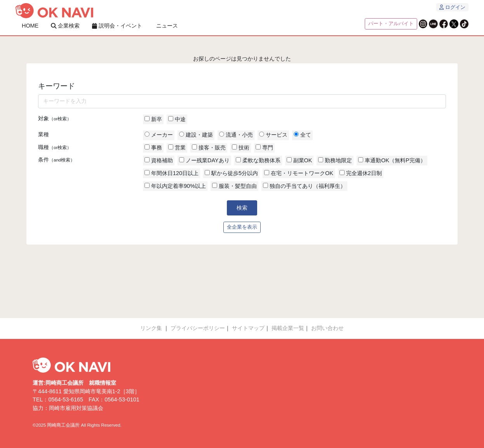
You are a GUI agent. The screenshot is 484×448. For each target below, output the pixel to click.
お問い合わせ (327, 328)
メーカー (159, 135)
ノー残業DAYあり (204, 160)
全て (302, 135)
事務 (153, 148)
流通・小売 (236, 135)
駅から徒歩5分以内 (231, 173)
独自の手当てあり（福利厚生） (304, 186)
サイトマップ (248, 328)
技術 (241, 148)
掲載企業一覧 (288, 328)
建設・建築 (196, 135)
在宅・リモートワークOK (299, 173)
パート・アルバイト (391, 24)
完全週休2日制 (361, 173)
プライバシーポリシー (198, 328)
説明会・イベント (117, 26)
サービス (273, 135)
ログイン (452, 7)
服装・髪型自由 (234, 186)
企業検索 (65, 26)
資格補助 (159, 160)
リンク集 (151, 328)
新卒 (153, 119)
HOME (30, 26)
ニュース (167, 26)
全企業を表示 (242, 227)
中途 (177, 119)
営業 (177, 148)
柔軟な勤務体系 (258, 160)
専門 (264, 148)
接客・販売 (209, 148)
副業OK (299, 160)
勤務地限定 (335, 160)
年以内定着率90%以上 (175, 186)
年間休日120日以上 (171, 173)
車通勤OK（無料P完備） (392, 160)
